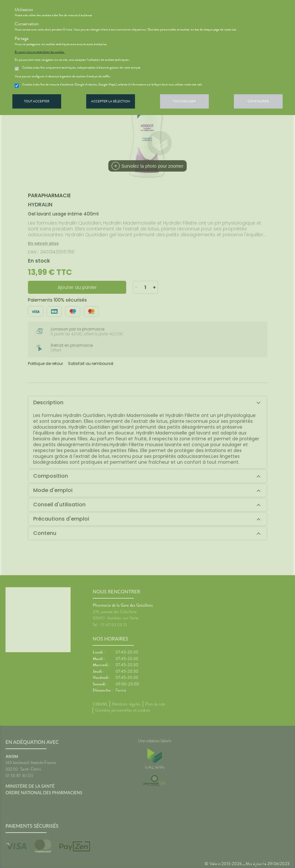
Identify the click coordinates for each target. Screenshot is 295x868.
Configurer (258, 101)
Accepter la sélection (111, 101)
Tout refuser (184, 101)
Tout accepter (37, 101)
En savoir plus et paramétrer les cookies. (40, 52)
